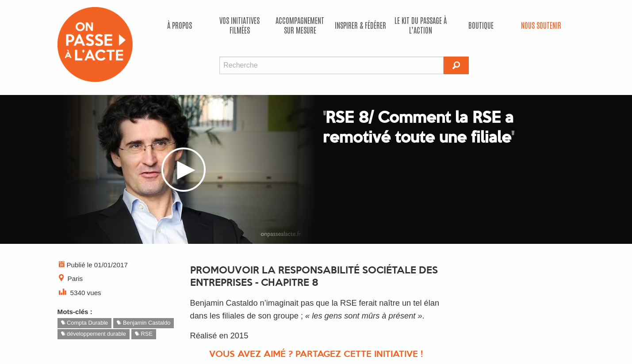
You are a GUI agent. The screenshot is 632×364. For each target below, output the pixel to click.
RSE (144, 334)
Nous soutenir (541, 25)
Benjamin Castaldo (144, 323)
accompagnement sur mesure (300, 25)
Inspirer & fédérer (360, 25)
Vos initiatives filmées (239, 25)
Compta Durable (85, 323)
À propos (180, 25)
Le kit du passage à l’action (421, 25)
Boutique (481, 25)
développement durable (94, 334)
